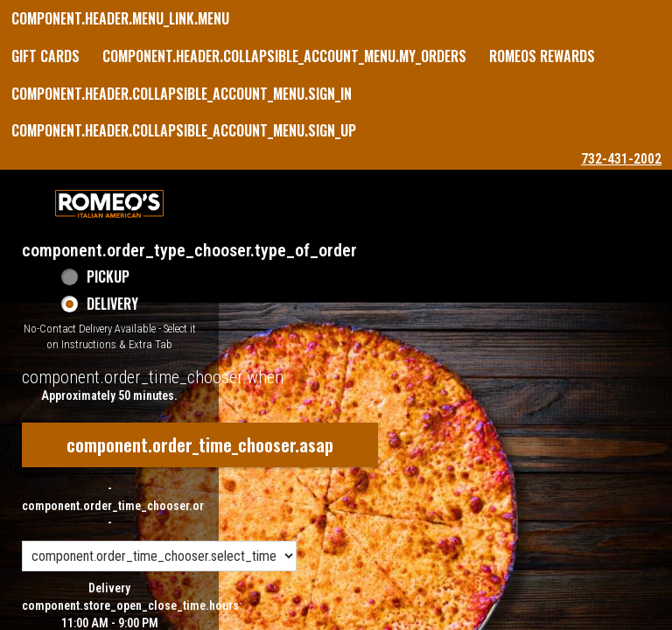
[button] (109, 204)
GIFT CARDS (45, 56)
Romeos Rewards (542, 56)
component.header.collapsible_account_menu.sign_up (184, 130)
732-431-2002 (621, 159)
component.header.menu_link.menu (120, 18)
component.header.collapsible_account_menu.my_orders (284, 56)
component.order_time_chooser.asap (200, 444)
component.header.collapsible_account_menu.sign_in (182, 94)
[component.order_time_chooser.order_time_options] (159, 556)
